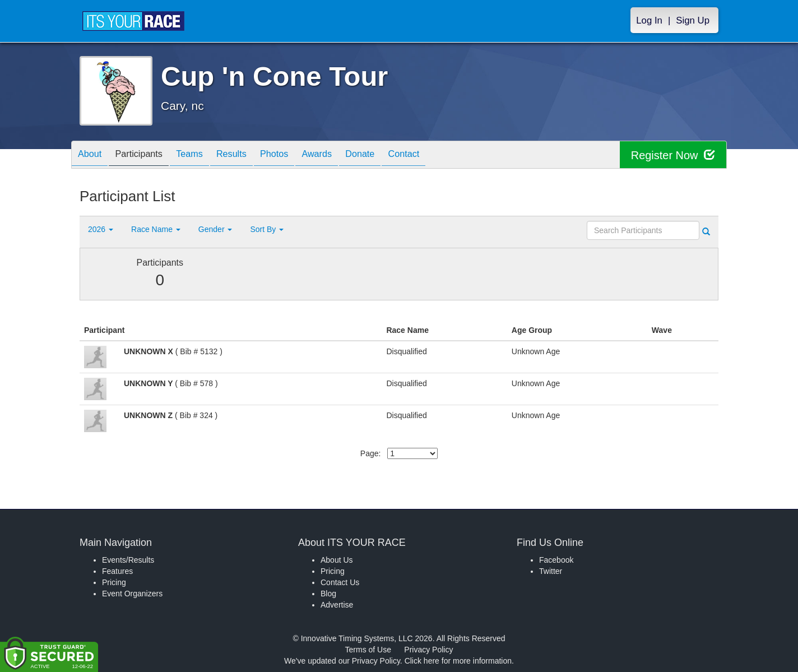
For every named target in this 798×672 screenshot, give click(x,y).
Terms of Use (368, 650)
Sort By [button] (267, 229)
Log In (649, 20)
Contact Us (340, 582)
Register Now (673, 155)
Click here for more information (458, 661)
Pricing (114, 582)
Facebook (556, 560)
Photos (299, 156)
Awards (347, 156)
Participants (147, 156)
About (92, 156)
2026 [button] (101, 229)
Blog (328, 594)
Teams (204, 156)
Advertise (337, 605)
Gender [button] (215, 229)
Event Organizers (132, 594)
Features (117, 571)
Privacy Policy (428, 650)
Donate (396, 156)
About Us (337, 560)
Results (251, 156)
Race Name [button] (156, 229)
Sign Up (693, 20)
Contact (446, 156)
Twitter (551, 571)
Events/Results (128, 560)
